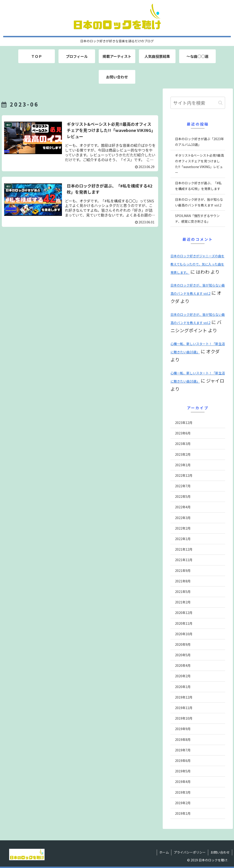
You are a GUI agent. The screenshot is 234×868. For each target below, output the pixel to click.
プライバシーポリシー (190, 852)
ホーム (164, 852)
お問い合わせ (220, 852)
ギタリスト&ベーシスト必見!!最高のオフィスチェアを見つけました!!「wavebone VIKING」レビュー (199, 164)
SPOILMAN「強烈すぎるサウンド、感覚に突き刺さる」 (197, 218)
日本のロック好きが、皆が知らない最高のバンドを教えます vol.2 (199, 202)
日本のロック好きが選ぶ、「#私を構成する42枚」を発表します (198, 186)
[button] (220, 103)
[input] (198, 103)
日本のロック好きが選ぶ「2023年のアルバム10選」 (199, 142)
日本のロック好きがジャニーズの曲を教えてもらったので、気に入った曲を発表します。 (197, 264)
